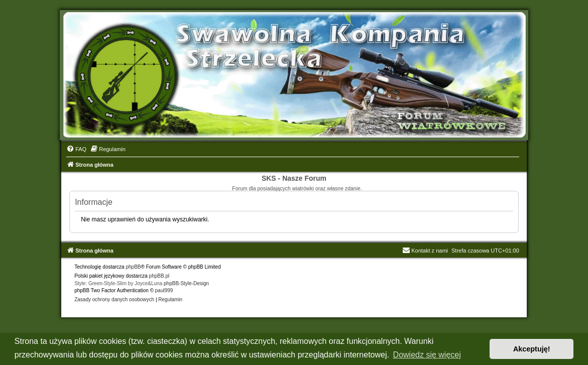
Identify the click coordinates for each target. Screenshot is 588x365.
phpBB (133, 267)
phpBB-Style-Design (186, 283)
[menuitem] (76, 149)
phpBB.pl (159, 276)
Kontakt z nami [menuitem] (425, 251)
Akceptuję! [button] (532, 349)
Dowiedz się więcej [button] (427, 355)
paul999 (164, 290)
